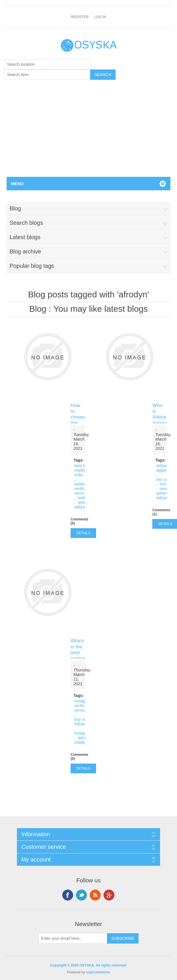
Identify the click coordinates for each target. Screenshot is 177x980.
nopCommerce (98, 972)
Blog (38, 309)
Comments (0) (79, 521)
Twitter (81, 895)
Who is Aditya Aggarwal (160, 414)
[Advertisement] (88, 134)
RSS (95, 895)
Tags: (79, 460)
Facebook (68, 895)
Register (80, 17)
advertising (166, 493)
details (83, 533)
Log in (100, 17)
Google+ (109, 895)
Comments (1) (161, 512)
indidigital (83, 742)
